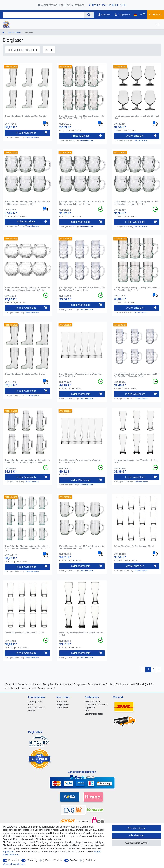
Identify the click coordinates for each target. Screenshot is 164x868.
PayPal (74, 860)
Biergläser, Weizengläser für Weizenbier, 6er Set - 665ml (136, 461)
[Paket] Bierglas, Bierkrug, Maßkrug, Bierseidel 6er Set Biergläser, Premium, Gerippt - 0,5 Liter (27, 461)
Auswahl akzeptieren (137, 843)
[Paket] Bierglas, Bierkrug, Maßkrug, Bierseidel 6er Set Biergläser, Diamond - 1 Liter (82, 289)
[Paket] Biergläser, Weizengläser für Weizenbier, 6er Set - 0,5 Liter (81, 375)
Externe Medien (54, 860)
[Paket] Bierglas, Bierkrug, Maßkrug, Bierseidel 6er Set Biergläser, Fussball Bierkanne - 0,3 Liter (27, 289)
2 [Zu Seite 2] (154, 669)
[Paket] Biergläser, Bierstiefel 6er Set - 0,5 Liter (26, 116)
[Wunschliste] (143, 15)
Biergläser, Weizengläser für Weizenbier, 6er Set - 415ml (82, 634)
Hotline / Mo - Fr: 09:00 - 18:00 (108, 5)
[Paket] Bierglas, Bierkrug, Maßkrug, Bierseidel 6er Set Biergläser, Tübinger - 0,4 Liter (82, 203)
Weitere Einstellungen (14, 864)
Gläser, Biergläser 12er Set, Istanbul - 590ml (24, 633)
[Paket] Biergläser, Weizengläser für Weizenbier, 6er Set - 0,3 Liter (81, 461)
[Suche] (89, 15)
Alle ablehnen (137, 835)
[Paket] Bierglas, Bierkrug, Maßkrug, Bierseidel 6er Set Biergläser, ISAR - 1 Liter (137, 289)
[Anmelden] (104, 15)
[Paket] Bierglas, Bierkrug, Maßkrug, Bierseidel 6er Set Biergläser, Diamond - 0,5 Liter (137, 375)
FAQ (30, 705)
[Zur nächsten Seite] (159, 670)
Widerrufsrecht (92, 701)
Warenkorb (62, 708)
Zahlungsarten (35, 701)
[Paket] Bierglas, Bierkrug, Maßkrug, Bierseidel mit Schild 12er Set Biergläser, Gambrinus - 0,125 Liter (27, 548)
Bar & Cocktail (14, 32)
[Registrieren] (122, 15)
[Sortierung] (22, 50)
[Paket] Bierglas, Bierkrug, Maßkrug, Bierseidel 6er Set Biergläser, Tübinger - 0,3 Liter (27, 203)
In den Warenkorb (32, 133)
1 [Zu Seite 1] (148, 669)
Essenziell (14, 860)
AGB (87, 711)
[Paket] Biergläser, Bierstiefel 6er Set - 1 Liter (25, 374)
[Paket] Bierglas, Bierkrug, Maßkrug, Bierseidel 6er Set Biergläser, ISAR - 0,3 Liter (82, 117)
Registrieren (63, 705)
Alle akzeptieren (137, 828)
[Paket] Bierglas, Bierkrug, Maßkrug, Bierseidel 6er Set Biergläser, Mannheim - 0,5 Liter (82, 547)
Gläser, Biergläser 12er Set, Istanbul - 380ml (134, 546)
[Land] (135, 15)
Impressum (91, 708)
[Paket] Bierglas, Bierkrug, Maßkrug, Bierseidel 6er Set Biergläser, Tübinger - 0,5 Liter (137, 203)
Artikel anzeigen (87, 136)
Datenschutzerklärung (96, 705)
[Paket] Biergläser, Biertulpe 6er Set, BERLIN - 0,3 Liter (136, 117)
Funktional (91, 860)
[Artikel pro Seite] (49, 50)
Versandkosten (32, 137)
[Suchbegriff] (44, 15)
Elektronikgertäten (94, 714)
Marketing (32, 860)
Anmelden (62, 701)
